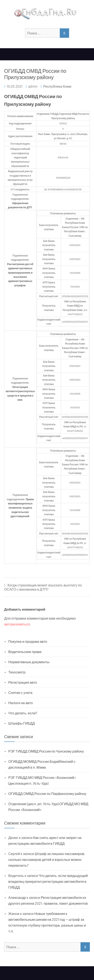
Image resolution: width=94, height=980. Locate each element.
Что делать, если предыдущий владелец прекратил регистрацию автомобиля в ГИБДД (48, 881)
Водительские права (25, 652)
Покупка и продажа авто (28, 641)
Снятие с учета (20, 692)
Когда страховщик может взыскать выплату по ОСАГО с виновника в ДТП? (43, 587)
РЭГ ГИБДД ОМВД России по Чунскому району (46, 751)
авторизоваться (17, 624)
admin (33, 86)
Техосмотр (17, 672)
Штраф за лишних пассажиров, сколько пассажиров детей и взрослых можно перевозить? (47, 859)
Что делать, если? (23, 713)
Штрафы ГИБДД (22, 723)
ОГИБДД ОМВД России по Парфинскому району (47, 793)
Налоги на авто (21, 703)
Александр (17, 897)
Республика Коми (57, 86)
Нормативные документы (29, 662)
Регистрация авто (23, 682)
